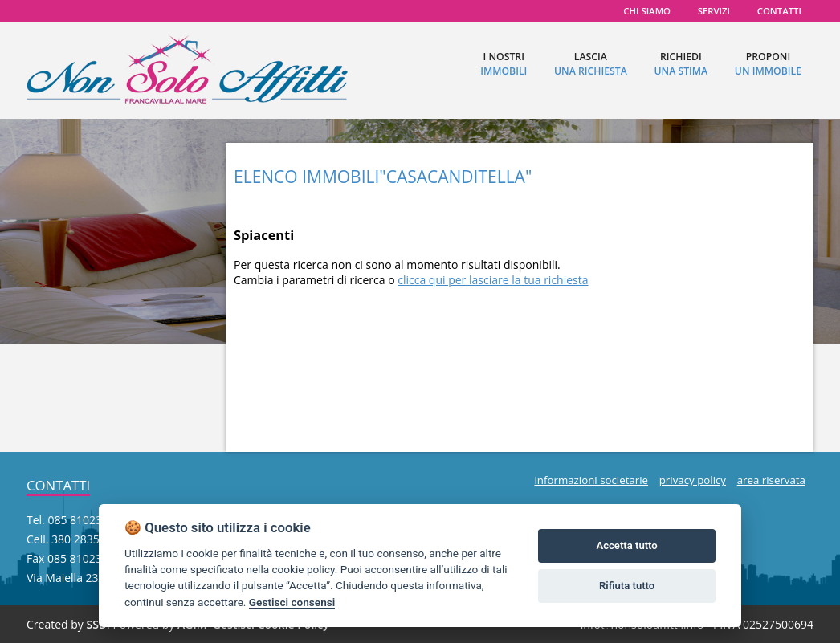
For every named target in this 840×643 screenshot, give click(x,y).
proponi (768, 64)
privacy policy (693, 480)
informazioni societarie (591, 480)
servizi (714, 11)
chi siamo (647, 11)
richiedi (681, 64)
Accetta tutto (626, 545)
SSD (96, 624)
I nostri (504, 64)
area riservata (771, 480)
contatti (779, 11)
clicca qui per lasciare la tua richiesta (493, 280)
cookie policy (303, 569)
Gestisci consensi (292, 602)
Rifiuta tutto (627, 586)
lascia (591, 64)
